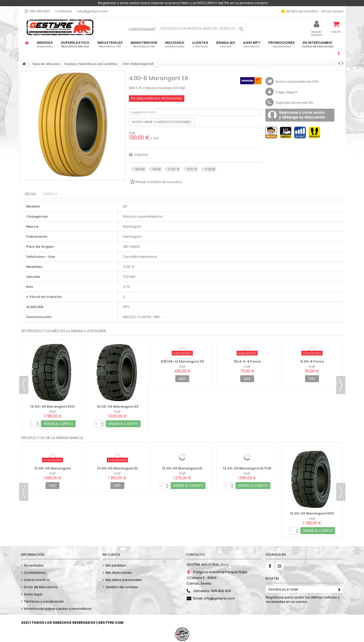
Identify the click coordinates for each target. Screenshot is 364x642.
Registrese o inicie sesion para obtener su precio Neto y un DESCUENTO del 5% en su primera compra (183, 3)
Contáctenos (35, 573)
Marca (50, 194)
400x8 (140, 169)
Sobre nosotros (37, 580)
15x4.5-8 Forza (247, 361)
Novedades (34, 565)
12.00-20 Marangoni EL (118, 468)
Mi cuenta (111, 555)
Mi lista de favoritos (302, 11)
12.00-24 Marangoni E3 (118, 406)
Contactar (64, 11)
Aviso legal (33, 594)
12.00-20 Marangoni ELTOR (247, 468)
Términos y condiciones (44, 601)
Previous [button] (24, 385)
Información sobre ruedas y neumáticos (58, 609)
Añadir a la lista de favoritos (159, 182)
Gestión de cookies (122, 587)
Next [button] (341, 385)
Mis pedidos (116, 565)
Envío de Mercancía (41, 587)
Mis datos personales (124, 580)
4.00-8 (174, 169)
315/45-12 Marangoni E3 (182, 361)
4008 (156, 169)
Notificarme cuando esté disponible (162, 122)
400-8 (192, 169)
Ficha (30, 194)
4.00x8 (210, 169)
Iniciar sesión (332, 11)
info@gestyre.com (93, 11)
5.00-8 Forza (312, 361)
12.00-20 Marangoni (53, 468)
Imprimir (141, 155)
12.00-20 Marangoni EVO (53, 406)
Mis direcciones (119, 573)
